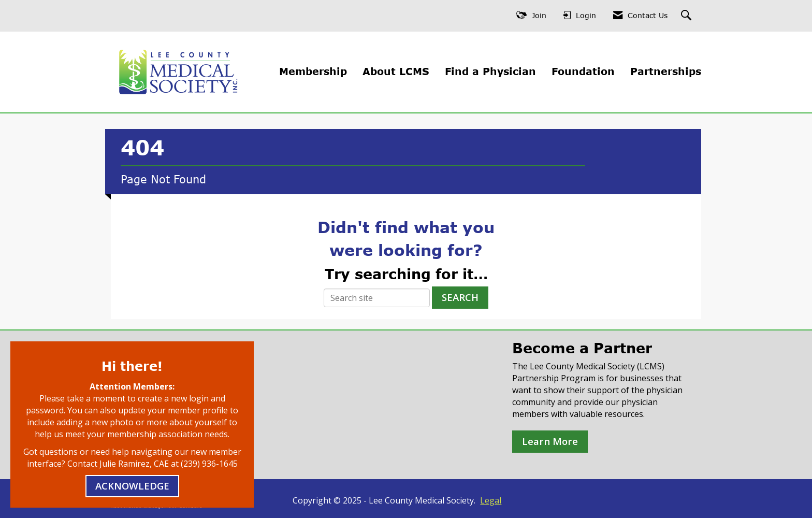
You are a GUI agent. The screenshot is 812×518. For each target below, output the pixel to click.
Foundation (583, 71)
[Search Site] (687, 16)
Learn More (550, 441)
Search (460, 297)
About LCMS (396, 71)
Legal (491, 500)
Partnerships (666, 71)
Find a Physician (490, 71)
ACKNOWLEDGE (132, 486)
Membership (313, 71)
